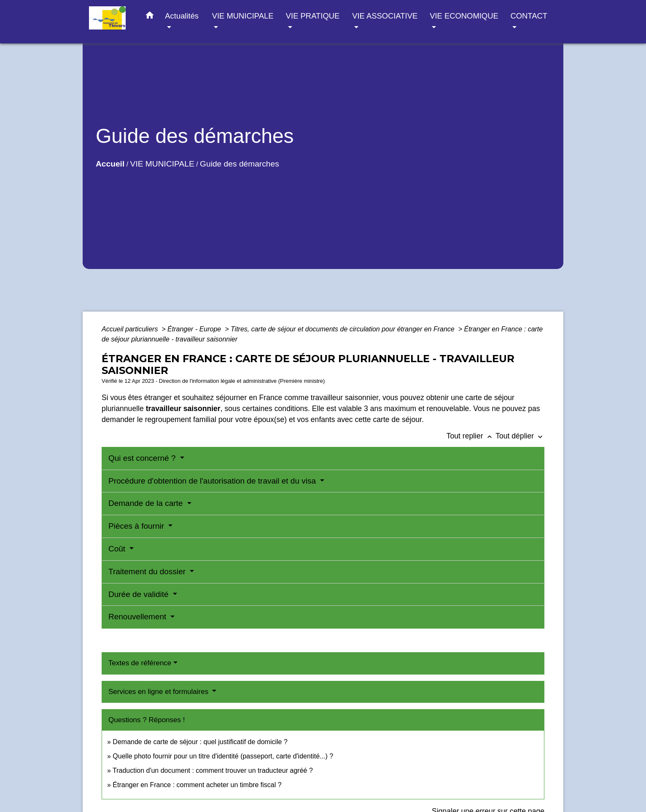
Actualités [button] (182, 16)
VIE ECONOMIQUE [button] (464, 16)
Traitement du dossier (148, 571)
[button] (150, 17)
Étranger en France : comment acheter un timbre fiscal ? (197, 785)
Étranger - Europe (195, 329)
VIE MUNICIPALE (162, 164)
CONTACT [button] (529, 16)
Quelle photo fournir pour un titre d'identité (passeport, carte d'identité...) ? (223, 756)
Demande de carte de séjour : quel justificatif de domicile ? (200, 742)
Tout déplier (520, 436)
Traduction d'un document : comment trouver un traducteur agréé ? (213, 770)
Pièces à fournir (137, 526)
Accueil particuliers (131, 329)
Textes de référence (140, 663)
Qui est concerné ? (143, 458)
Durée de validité (140, 594)
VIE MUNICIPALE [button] (243, 16)
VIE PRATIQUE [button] (313, 16)
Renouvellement (139, 617)
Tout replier (471, 436)
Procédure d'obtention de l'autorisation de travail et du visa (213, 481)
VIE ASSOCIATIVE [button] (385, 16)
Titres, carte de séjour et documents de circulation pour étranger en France (343, 329)
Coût (118, 549)
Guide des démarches (240, 164)
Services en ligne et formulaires (159, 692)
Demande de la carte (147, 503)
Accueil (110, 164)
